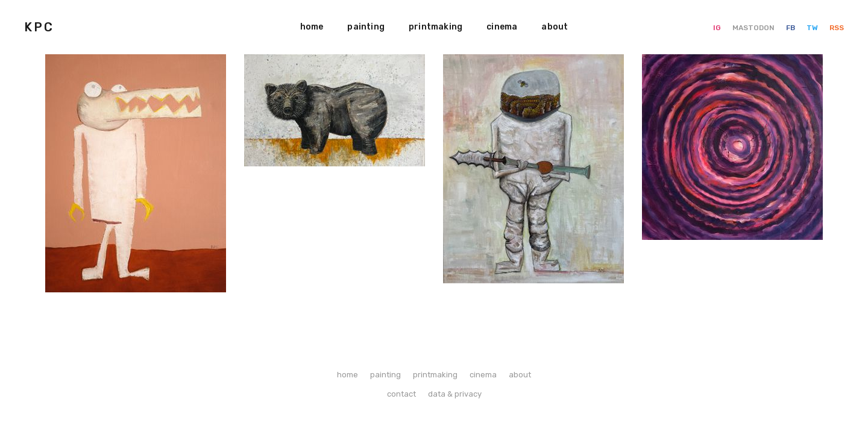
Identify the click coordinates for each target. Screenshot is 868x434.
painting (366, 27)
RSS (837, 28)
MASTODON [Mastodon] (754, 28)
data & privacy (455, 394)
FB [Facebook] (791, 28)
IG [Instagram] (718, 28)
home (312, 27)
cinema (502, 27)
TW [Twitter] (813, 28)
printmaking (436, 27)
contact (401, 394)
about (555, 27)
